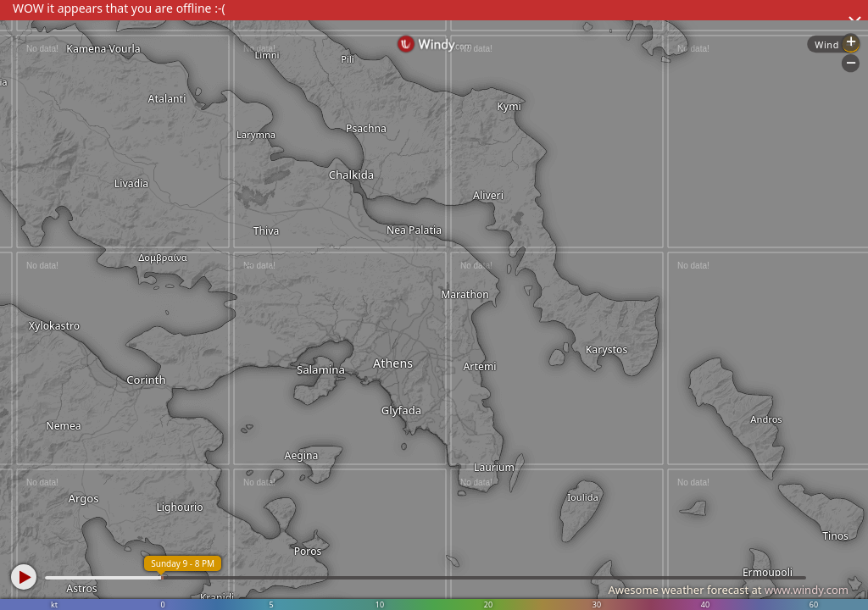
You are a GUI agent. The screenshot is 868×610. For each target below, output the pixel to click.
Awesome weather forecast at (728, 590)
